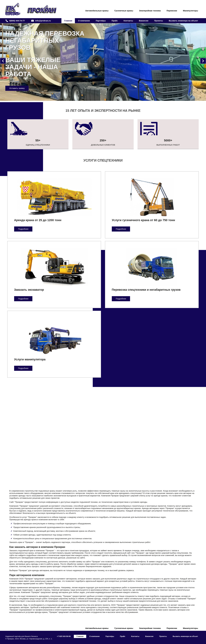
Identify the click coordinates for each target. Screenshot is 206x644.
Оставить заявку (58, 88)
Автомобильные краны (97, 11)
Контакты (128, 21)
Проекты (158, 21)
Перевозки (172, 11)
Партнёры (101, 21)
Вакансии (144, 21)
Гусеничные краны (124, 11)
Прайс (115, 21)
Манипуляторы (190, 11)
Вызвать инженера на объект (183, 21)
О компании (84, 21)
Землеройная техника (150, 11)
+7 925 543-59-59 (64, 636)
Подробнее (23, 229)
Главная (68, 21)
